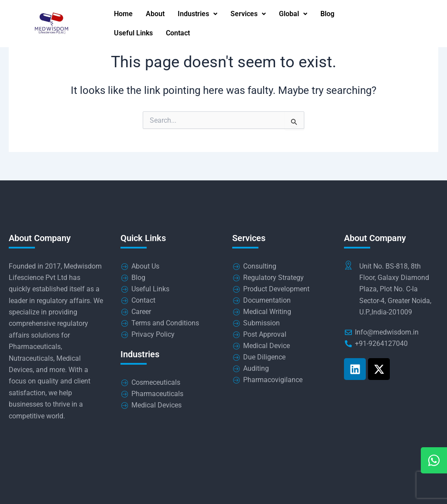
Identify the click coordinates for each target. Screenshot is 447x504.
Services (248, 14)
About (155, 14)
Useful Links (133, 34)
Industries (198, 14)
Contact (178, 34)
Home (123, 14)
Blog (327, 14)
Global (293, 14)
